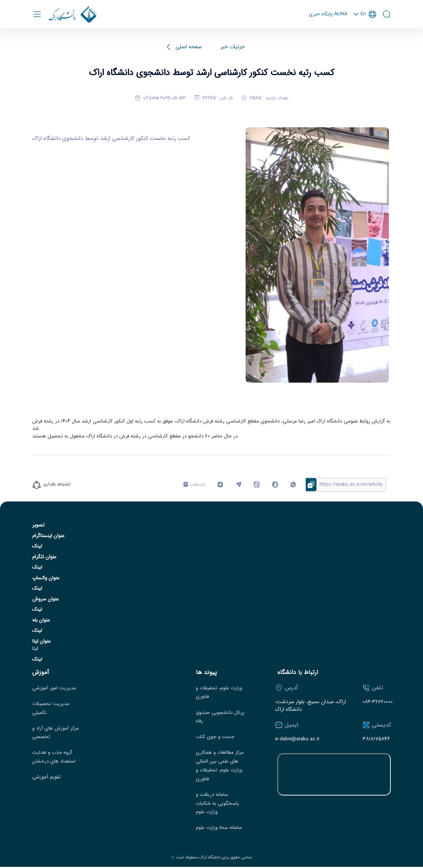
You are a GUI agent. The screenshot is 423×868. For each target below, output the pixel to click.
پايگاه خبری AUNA (327, 15)
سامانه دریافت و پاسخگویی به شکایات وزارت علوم (217, 804)
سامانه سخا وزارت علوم (219, 829)
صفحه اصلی (189, 48)
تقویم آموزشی (47, 778)
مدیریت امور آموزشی (54, 689)
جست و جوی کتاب (215, 738)
